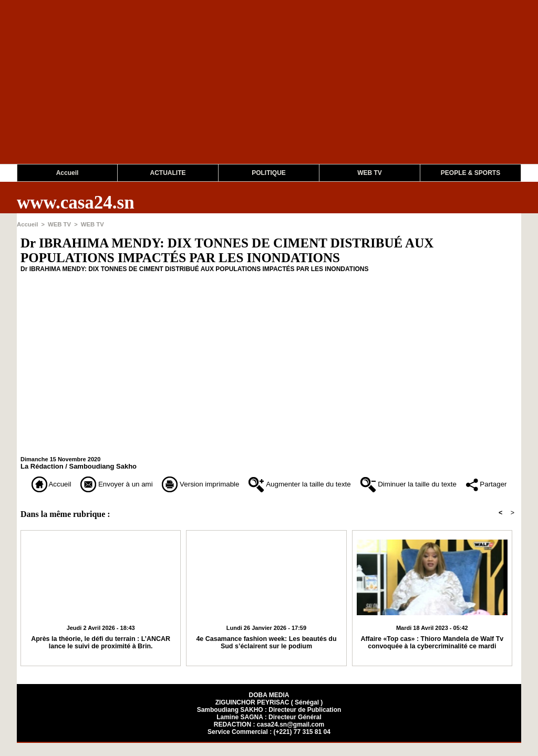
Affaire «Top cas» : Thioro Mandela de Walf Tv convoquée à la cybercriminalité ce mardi (432, 656)
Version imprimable (214, 484)
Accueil (68, 173)
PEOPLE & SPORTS (470, 173)
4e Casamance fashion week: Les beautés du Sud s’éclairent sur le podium (267, 656)
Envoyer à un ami (118, 484)
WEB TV (370, 173)
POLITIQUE (269, 173)
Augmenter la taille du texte (328, 484)
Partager (269, 498)
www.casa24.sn (76, 203)
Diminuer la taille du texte (453, 484)
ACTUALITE (168, 173)
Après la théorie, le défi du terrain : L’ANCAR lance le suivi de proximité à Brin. (101, 656)
